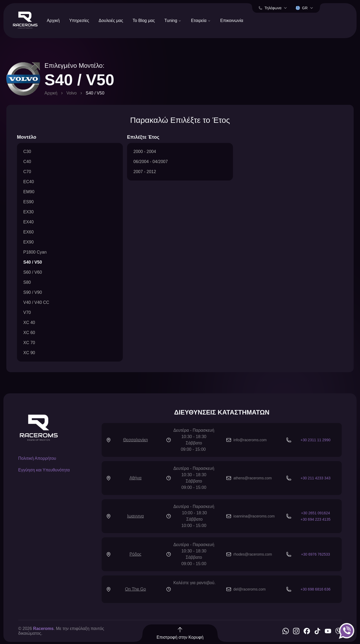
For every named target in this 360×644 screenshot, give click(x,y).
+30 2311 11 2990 (315, 440)
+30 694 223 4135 (315, 519)
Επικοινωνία (232, 21)
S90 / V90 (33, 292)
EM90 (29, 192)
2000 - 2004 (145, 152)
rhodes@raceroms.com (253, 554)
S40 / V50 (33, 262)
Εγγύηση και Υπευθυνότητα (44, 470)
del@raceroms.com (250, 589)
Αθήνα (136, 478)
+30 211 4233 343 (315, 478)
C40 (27, 162)
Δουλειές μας (111, 21)
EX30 (28, 212)
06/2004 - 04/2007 (151, 162)
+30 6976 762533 (315, 554)
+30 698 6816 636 (315, 589)
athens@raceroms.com (253, 478)
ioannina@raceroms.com (254, 516)
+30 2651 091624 (315, 513)
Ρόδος (135, 554)
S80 (27, 282)
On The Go (135, 589)
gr (305, 8)
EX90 (28, 242)
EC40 (29, 182)
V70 (27, 312)
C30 (27, 152)
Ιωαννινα (135, 516)
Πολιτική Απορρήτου (37, 458)
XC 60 (29, 333)
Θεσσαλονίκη (136, 440)
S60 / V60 (33, 272)
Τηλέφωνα (273, 8)
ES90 (28, 202)
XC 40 (29, 323)
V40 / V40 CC (36, 302)
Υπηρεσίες (79, 21)
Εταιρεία (201, 21)
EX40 (28, 222)
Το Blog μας (144, 21)
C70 (27, 172)
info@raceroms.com (250, 440)
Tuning (173, 21)
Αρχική (53, 21)
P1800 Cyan (35, 252)
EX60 (28, 232)
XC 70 (29, 343)
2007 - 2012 (145, 172)
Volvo (72, 93)
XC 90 (29, 353)
